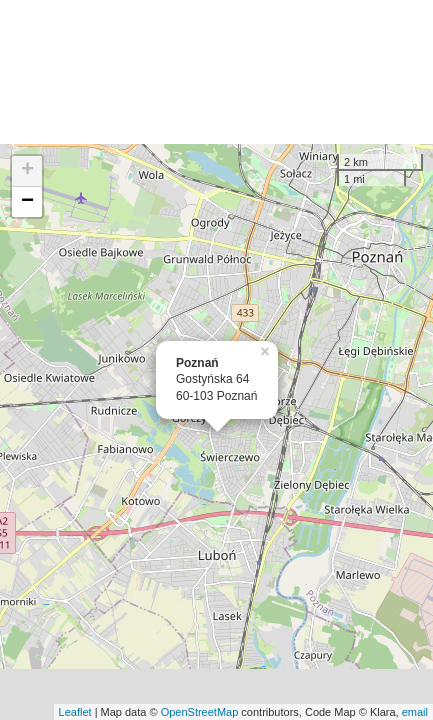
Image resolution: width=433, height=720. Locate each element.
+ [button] (27, 171)
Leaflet (75, 712)
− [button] (27, 202)
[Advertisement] (216, 72)
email (415, 712)
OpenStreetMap (200, 712)
